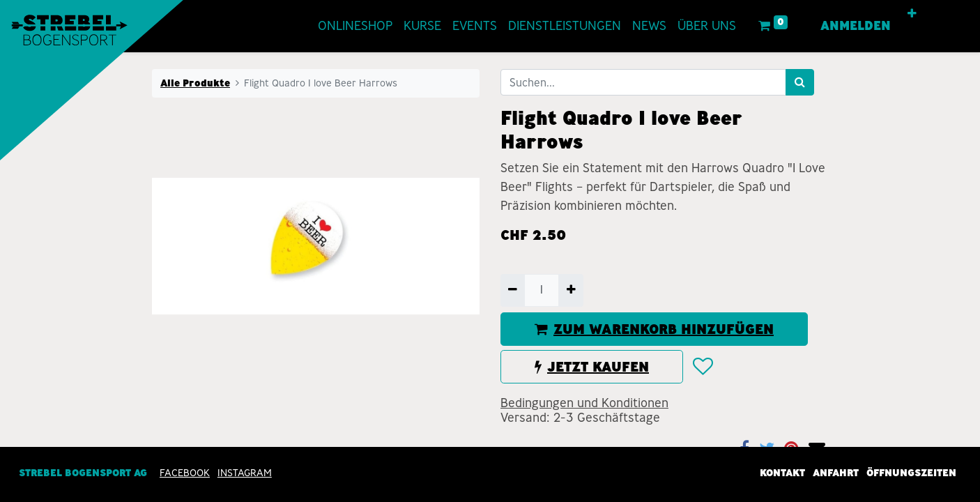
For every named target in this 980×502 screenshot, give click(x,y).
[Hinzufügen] (571, 290)
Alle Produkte (195, 83)
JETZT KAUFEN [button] (592, 367)
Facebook (185, 473)
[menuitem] (327, 26)
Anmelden (884, 26)
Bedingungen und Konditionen (584, 403)
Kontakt (782, 473)
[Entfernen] (513, 290)
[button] (941, 14)
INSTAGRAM (245, 473)
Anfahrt (836, 473)
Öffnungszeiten (911, 473)
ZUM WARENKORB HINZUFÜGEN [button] (654, 329)
